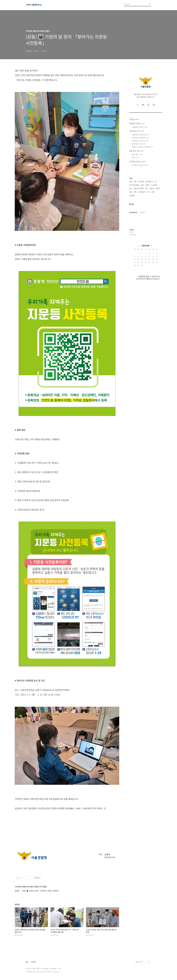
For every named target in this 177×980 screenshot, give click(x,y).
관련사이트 (139, 962)
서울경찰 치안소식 (140, 141)
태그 (27, 962)
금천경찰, (141, 181)
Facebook (133, 212)
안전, (131, 188)
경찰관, (152, 188)
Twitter (143, 212)
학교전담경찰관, (134, 185)
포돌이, (148, 185)
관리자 (34, 962)
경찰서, (158, 188)
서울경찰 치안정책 (140, 135)
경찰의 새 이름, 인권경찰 (142, 147)
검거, (147, 188)
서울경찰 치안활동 (140, 138)
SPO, (149, 192)
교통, (153, 192)
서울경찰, (132, 195)
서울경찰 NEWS (137, 123)
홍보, (143, 185)
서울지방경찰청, (139, 188)
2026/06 (146, 246)
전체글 (134, 119)
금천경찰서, (149, 181)
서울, (131, 192)
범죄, (131, 181)
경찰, (135, 181)
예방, (135, 192)
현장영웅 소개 (139, 144)
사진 (135, 157)
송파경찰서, (142, 192)
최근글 (131, 204)
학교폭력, (154, 185)
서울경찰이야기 (137, 131)
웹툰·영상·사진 (136, 151)
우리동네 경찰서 (137, 162)
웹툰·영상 (137, 154)
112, (156, 181)
